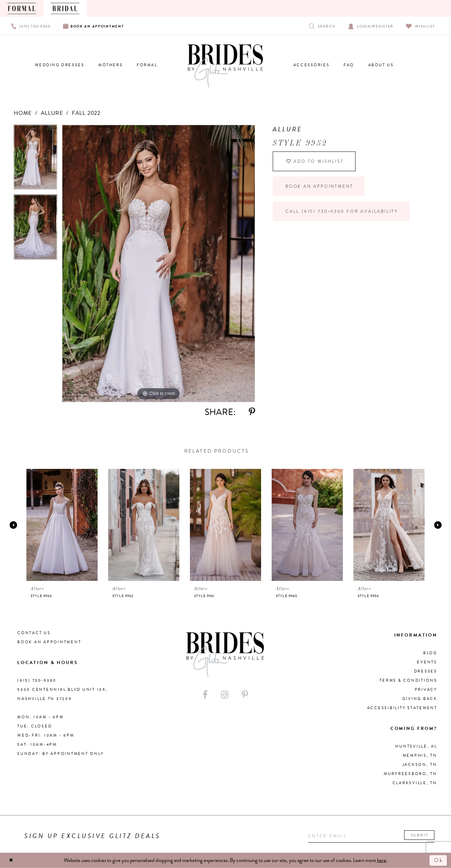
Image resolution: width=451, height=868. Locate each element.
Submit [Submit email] (420, 835)
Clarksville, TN (415, 783)
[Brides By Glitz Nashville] (225, 66)
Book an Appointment (319, 186)
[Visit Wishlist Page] (421, 26)
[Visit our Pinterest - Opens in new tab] (245, 695)
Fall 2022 (86, 113)
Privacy (426, 690)
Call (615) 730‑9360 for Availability (342, 211)
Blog (430, 653)
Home (23, 113)
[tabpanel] (35, 160)
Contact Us (34, 633)
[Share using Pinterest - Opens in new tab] (252, 412)
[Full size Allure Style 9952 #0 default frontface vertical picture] (159, 263)
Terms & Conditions (408, 680)
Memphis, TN (420, 755)
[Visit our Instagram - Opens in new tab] (225, 695)
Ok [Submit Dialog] (439, 860)
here (382, 860)
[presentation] (62, 525)
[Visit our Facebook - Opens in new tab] (205, 695)
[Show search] (322, 26)
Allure (52, 113)
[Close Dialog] (11, 860)
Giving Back (420, 699)
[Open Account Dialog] (371, 26)
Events (427, 662)
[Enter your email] (371, 836)
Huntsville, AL (416, 746)
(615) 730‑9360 (37, 680)
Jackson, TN (420, 765)
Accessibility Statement (402, 708)
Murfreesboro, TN (410, 774)
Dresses (426, 671)
